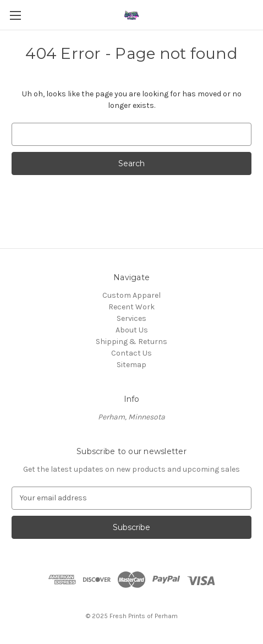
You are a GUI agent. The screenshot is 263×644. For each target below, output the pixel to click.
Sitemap (131, 365)
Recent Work (131, 307)
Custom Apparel (131, 295)
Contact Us (131, 353)
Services (131, 318)
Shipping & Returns (131, 342)
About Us (132, 330)
